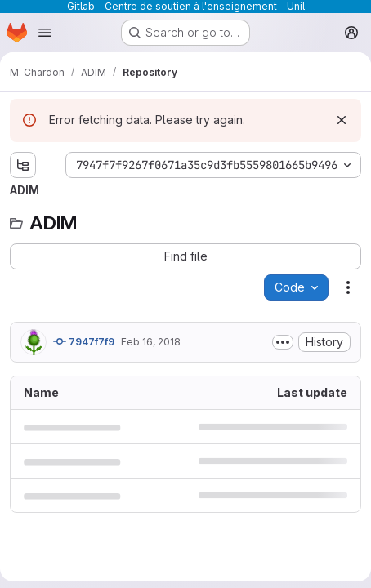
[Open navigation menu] (45, 33)
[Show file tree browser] (23, 165)
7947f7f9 (84, 341)
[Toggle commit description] (283, 342)
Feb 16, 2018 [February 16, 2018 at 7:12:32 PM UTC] (151, 342)
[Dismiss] (342, 120)
